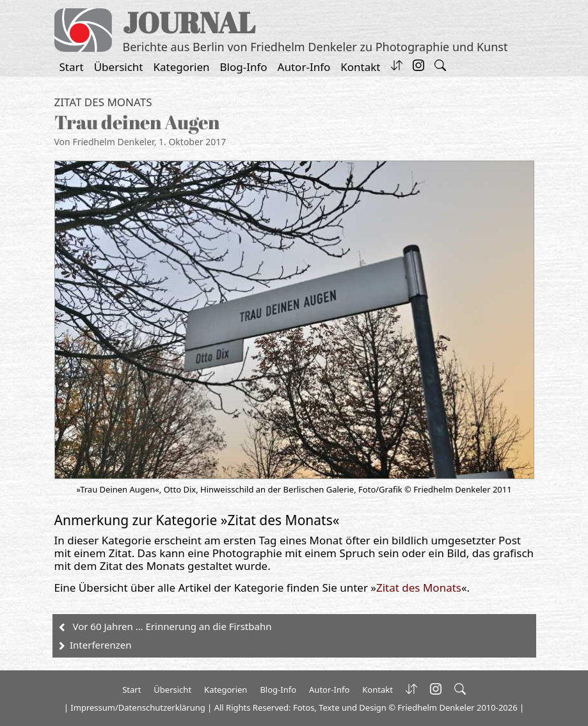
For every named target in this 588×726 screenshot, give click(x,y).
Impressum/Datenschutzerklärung (138, 707)
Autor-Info (304, 67)
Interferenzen (100, 645)
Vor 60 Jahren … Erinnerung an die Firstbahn (172, 626)
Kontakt (360, 67)
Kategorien (182, 67)
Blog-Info (244, 67)
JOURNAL (189, 22)
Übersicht (119, 67)
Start (72, 67)
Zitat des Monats (103, 102)
